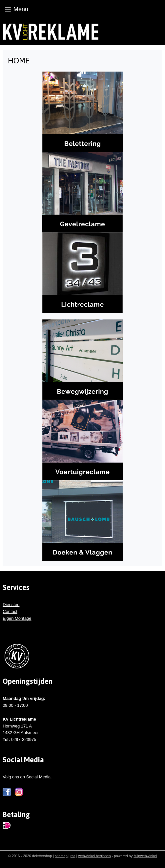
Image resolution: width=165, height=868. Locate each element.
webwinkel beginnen (94, 856)
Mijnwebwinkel (145, 856)
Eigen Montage (17, 618)
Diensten (11, 605)
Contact (10, 611)
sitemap (61, 856)
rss (73, 856)
